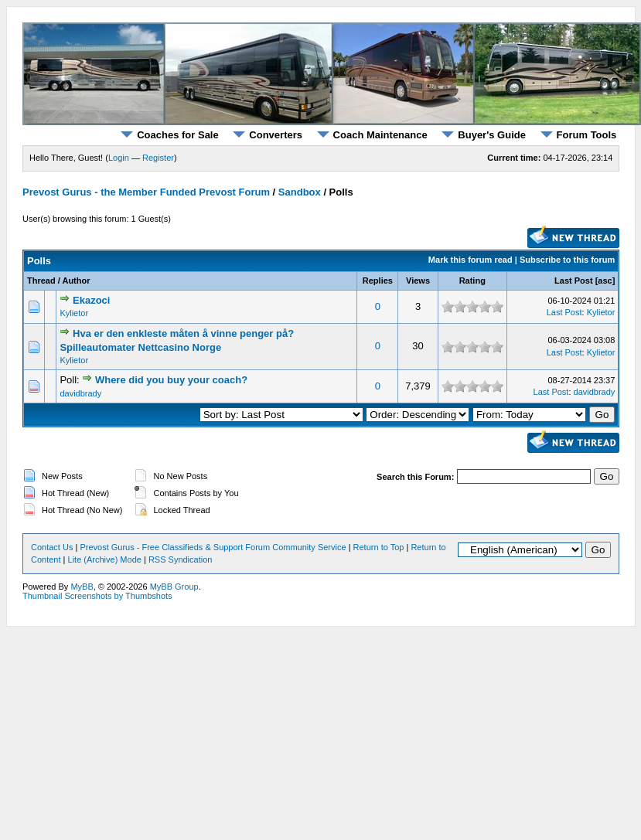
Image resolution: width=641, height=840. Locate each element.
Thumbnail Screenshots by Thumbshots (97, 596)
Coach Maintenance (372, 135)
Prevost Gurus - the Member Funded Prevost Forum (146, 192)
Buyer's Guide (484, 135)
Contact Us (52, 547)
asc (605, 281)
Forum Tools (579, 135)
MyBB (82, 587)
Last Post (574, 281)
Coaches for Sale (170, 135)
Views (418, 281)
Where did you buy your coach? (171, 380)
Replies (378, 281)
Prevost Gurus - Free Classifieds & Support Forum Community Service (213, 547)
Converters (268, 135)
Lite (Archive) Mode (105, 559)
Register (158, 158)
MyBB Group (174, 587)
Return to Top (379, 547)
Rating (472, 281)
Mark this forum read (471, 260)
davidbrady (80, 393)
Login (119, 158)
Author (76, 281)
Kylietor (74, 313)
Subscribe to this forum (567, 260)
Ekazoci (91, 300)
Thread (41, 281)
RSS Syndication (181, 559)
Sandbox (300, 192)
